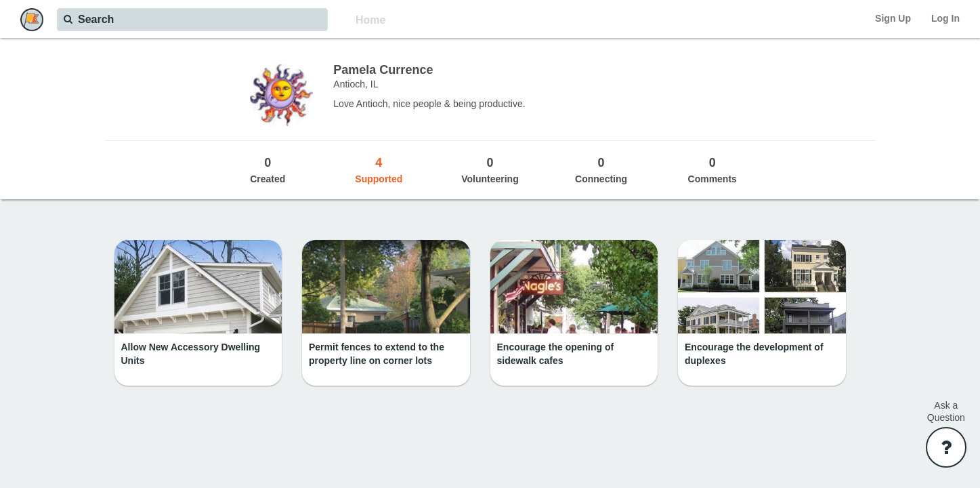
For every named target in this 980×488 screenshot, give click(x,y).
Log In (945, 18)
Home (370, 20)
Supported (379, 169)
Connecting (601, 169)
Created (268, 169)
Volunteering (490, 169)
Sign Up (893, 18)
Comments (712, 169)
